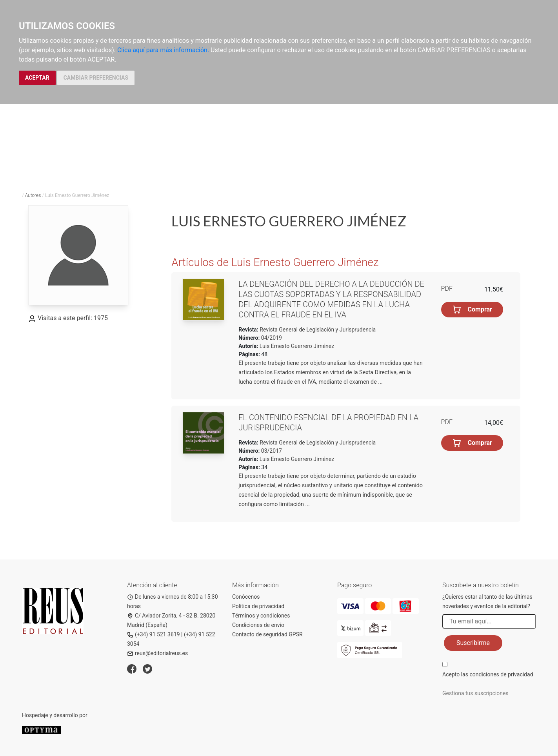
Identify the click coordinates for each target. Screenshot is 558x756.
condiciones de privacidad (501, 674)
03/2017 (271, 451)
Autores (33, 195)
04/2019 (271, 338)
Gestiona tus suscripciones (475, 693)
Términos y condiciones (261, 616)
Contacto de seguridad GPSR (267, 634)
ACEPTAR (37, 78)
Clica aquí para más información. (163, 50)
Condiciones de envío (258, 625)
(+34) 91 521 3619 (154, 634)
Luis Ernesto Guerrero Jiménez (297, 346)
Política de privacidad (258, 606)
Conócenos (246, 597)
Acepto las (488, 674)
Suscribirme (473, 643)
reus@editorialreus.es (157, 653)
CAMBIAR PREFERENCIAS (96, 78)
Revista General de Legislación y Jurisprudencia (317, 330)
